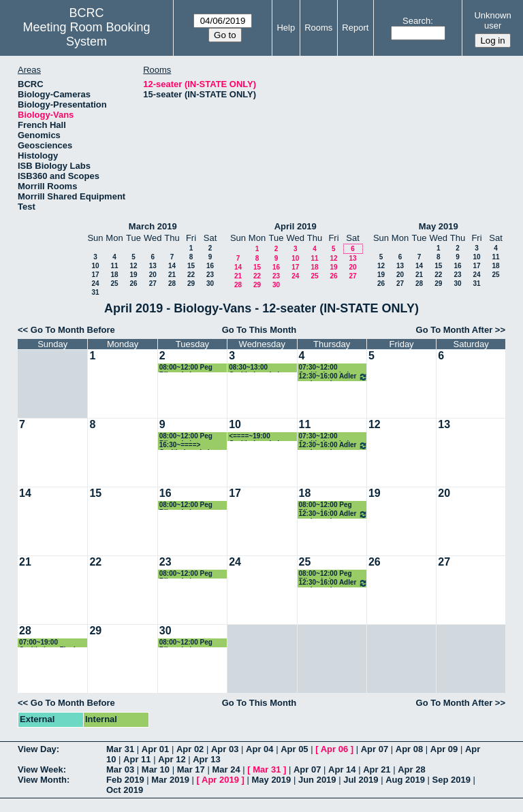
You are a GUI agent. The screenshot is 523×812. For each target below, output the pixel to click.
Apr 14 (342, 769)
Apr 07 (375, 749)
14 (172, 266)
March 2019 (153, 226)
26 (133, 283)
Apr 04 (259, 749)
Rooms (318, 28)
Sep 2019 (451, 780)
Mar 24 (226, 769)
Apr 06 (334, 749)
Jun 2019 (317, 780)
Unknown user (492, 20)
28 (172, 283)
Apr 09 (444, 749)
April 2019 (296, 226)
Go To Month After (455, 330)
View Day (37, 749)
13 (153, 266)
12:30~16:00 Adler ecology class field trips (333, 377)
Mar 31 (120, 749)
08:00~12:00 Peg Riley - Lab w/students (186, 368)
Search (416, 21)
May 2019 (439, 226)
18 (114, 275)
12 (133, 266)
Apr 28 (411, 769)
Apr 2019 (220, 780)
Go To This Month (259, 330)
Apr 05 (294, 749)
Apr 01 (155, 749)
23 (210, 275)
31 (95, 292)
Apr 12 (172, 759)
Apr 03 (225, 749)
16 (210, 266)
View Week (41, 769)
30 (210, 283)
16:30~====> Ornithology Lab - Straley (188, 445)
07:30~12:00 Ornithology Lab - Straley (327, 368)
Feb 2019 (125, 780)
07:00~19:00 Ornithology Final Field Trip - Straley (49, 643)
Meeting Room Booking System (87, 34)
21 (172, 275)
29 (191, 283)
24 (95, 283)
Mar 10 (156, 769)
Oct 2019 (125, 790)
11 (114, 266)
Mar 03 (120, 769)
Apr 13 (206, 759)
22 (191, 275)
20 (153, 275)
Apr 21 (377, 769)
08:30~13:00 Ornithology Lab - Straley (257, 368)
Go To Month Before (73, 330)
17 (95, 275)
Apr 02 (190, 749)
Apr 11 (137, 759)
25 (114, 283)
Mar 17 (191, 769)
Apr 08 (409, 749)
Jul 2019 (361, 780)
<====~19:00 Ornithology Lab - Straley (257, 437)
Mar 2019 (170, 780)
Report (355, 28)
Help (286, 28)
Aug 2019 (405, 780)
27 (153, 283)
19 (133, 275)
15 (191, 266)
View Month (42, 780)
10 (95, 266)
